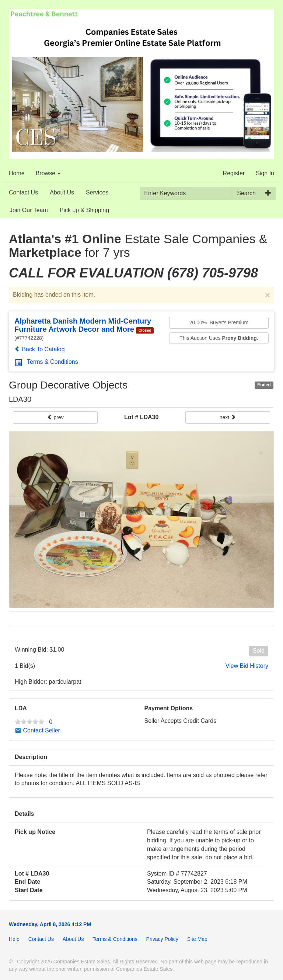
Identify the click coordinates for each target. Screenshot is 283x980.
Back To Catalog (40, 349)
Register (234, 173)
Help (14, 939)
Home (17, 173)
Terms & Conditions (46, 362)
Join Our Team (29, 210)
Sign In (265, 173)
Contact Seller (37, 730)
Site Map (197, 939)
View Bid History (247, 666)
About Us (62, 192)
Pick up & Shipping (84, 210)
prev (55, 417)
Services (97, 192)
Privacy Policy (162, 939)
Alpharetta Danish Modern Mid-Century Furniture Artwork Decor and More (83, 325)
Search (246, 193)
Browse (48, 173)
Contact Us (23, 192)
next (228, 417)
